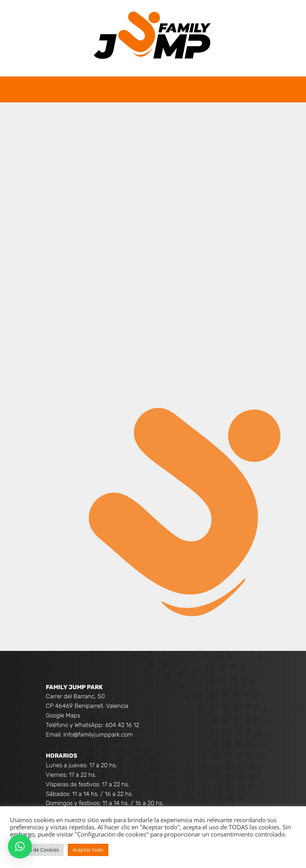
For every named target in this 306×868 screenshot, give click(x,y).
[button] (20, 846)
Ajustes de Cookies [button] (37, 850)
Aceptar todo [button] (88, 850)
